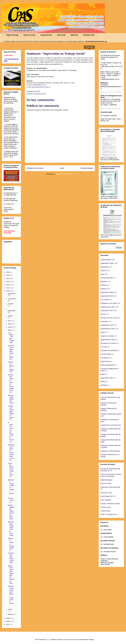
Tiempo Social (105, 507)
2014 (8, 278)
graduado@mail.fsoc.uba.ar (41, 87)
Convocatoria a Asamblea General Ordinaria (11, 352)
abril (10, 330)
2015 (8, 275)
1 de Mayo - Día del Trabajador (11, 338)
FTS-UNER (105, 300)
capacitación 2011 (107, 310)
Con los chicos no (11, 500)
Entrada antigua (87, 168)
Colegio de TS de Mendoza (110, 451)
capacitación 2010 (40, 94)
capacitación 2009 (107, 263)
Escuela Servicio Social (109, 318)
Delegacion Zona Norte (109, 303)
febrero (11, 614)
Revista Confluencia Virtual (110, 504)
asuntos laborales (107, 278)
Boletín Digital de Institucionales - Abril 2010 (11, 512)
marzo (10, 609)
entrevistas (104, 321)
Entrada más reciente (35, 168)
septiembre (11, 311)
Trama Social (105, 511)
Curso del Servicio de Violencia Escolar (11, 470)
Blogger (92, 639)
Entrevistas (61, 35)
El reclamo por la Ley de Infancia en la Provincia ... (11, 432)
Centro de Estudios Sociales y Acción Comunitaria (111, 475)
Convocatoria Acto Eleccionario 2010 (11, 558)
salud (102, 274)
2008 (8, 621)
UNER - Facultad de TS (109, 514)
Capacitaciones (46, 35)
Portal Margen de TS (108, 496)
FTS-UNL (104, 347)
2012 (8, 285)
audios (103, 374)
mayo (10, 327)
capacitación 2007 (107, 378)
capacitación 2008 (107, 292)
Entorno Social (106, 483)
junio (10, 324)
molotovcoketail (69, 639)
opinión (103, 314)
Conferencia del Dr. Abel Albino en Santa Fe (11, 413)
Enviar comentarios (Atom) (65, 174)
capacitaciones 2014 (108, 329)
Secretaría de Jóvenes (108, 343)
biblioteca (104, 281)
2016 (8, 272)
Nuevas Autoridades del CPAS (11, 399)
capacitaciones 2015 (108, 340)
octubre (11, 304)
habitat (103, 381)
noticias (103, 285)
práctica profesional (107, 365)
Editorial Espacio (106, 480)
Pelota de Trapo (106, 493)
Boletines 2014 (89, 35)
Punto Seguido (106, 500)
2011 (8, 288)
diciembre (12, 294)
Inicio (62, 168)
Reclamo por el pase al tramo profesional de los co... (11, 452)
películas (104, 385)
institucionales (105, 260)
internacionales (106, 354)
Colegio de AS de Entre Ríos (111, 425)
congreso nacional (107, 336)
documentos (105, 267)
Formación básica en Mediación (11, 367)
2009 (8, 618)
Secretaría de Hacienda (109, 350)
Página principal (12, 35)
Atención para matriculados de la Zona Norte (11, 529)
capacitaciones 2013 (108, 307)
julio (10, 321)
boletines (104, 289)
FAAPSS (104, 271)
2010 (8, 291)
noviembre (12, 299)
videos (103, 332)
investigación (105, 358)
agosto (10, 316)
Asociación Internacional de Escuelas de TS (110, 470)
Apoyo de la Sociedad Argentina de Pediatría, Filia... (11, 574)
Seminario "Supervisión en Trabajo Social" (11, 488)
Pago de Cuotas (29, 35)
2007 (8, 624)
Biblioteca (75, 35)
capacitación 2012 (107, 325)
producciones (105, 361)
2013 (8, 282)
